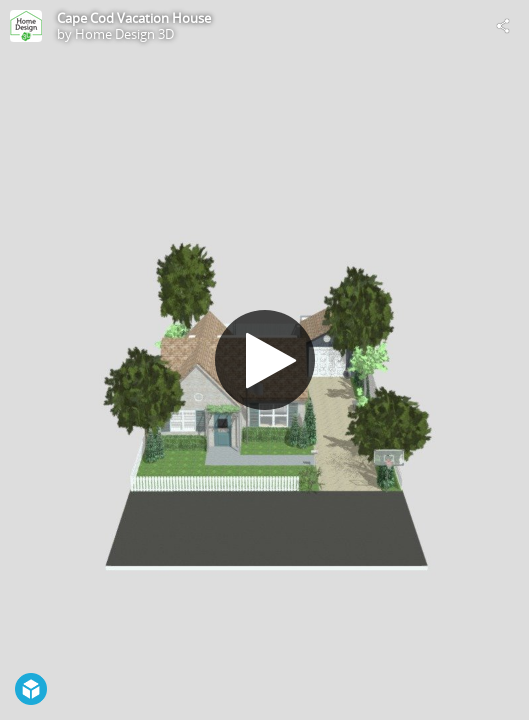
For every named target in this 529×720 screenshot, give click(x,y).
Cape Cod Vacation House (134, 18)
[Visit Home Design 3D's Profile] (26, 26)
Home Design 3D (124, 34)
